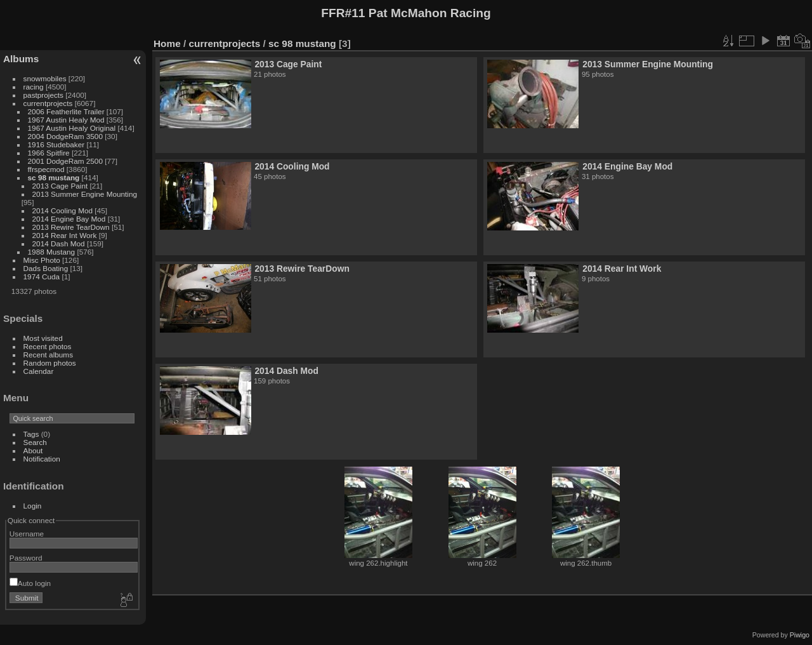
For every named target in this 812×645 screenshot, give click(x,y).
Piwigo (800, 635)
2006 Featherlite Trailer (66, 111)
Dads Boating (46, 268)
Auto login (30, 583)
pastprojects (43, 95)
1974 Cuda (42, 276)
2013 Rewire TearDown (71, 227)
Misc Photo (42, 260)
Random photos (50, 363)
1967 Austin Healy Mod (66, 120)
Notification (42, 459)
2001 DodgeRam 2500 (65, 161)
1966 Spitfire (49, 153)
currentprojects (48, 103)
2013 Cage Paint (60, 186)
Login (33, 506)
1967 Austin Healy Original (72, 128)
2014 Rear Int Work (65, 235)
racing (34, 87)
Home (167, 43)
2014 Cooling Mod (63, 210)
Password (26, 558)
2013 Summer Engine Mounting (85, 194)
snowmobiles (45, 78)
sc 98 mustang (54, 177)
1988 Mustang (52, 252)
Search (35, 442)
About (33, 450)
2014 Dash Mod (59, 243)
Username (27, 534)
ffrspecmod (46, 169)
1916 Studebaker (56, 144)
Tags (31, 434)
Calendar (39, 371)
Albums (21, 59)
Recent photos (48, 346)
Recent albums (48, 355)
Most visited (43, 338)
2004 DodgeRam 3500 (65, 136)
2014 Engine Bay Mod (69, 219)
